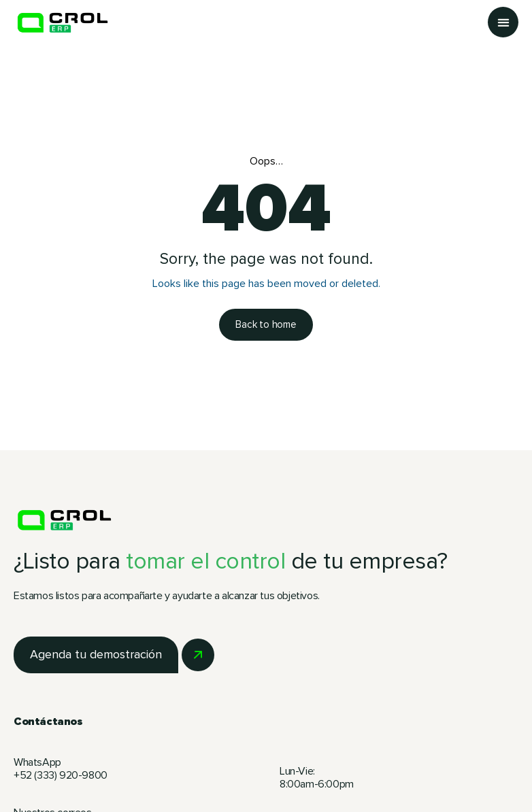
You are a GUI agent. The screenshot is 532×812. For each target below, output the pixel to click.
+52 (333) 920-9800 (62, 775)
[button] (503, 22)
